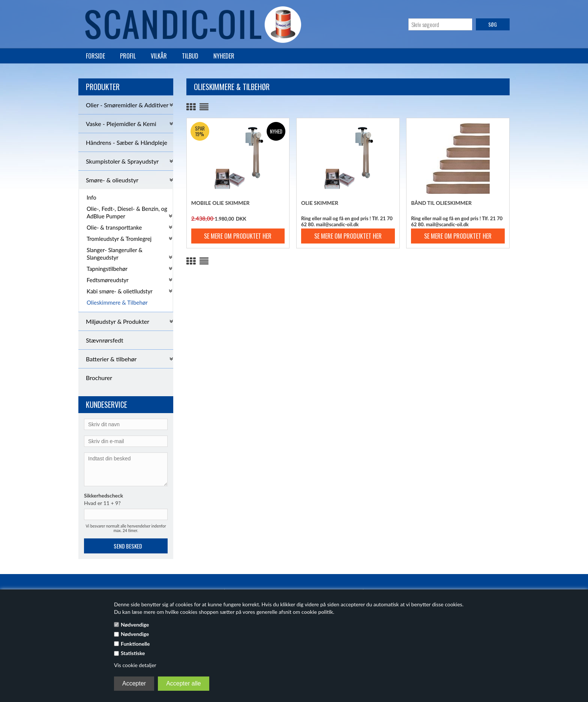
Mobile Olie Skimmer (220, 203)
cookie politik (317, 612)
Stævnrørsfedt (105, 340)
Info (91, 197)
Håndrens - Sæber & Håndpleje (127, 142)
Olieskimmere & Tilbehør (117, 302)
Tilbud (190, 56)
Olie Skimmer (320, 203)
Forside (95, 56)
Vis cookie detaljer (135, 665)
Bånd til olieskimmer (441, 203)
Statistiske (133, 653)
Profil (128, 56)
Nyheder (224, 56)
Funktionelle (135, 644)
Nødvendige (135, 625)
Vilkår (159, 56)
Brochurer (99, 378)
